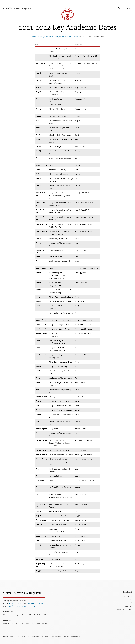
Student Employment (124, 609)
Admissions (128, 596)
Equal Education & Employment (40, 636)
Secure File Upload (29, 606)
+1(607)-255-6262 (14, 606)
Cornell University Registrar (22, 593)
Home (33, 37)
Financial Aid (127, 603)
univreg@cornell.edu (36, 603)
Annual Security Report (24, 636)
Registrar (129, 606)
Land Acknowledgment (55, 636)
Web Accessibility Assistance (74, 636)
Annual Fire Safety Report (10, 636)
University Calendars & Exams (47, 37)
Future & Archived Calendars (70, 37)
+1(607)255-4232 (15, 603)
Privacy (64, 636)
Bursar (129, 599)
